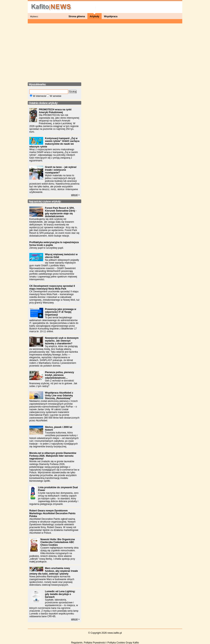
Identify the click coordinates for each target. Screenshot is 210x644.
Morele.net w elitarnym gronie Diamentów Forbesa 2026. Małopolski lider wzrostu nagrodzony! (53, 456)
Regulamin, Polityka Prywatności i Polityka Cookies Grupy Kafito (105, 643)
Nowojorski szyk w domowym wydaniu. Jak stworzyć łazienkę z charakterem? (62, 341)
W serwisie (55, 96)
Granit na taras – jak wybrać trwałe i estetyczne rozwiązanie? (61, 170)
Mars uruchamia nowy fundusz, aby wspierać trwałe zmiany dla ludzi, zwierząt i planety (54, 571)
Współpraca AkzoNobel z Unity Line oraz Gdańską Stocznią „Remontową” (59, 396)
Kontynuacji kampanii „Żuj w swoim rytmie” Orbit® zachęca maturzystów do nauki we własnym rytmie (54, 142)
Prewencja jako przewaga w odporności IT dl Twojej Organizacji (61, 312)
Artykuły (94, 16)
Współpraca (111, 16)
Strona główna (77, 16)
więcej (74, 195)
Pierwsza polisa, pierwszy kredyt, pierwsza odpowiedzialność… (60, 375)
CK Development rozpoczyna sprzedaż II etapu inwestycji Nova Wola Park (52, 287)
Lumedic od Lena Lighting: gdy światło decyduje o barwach (60, 594)
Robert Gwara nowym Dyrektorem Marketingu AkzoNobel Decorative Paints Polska (52, 513)
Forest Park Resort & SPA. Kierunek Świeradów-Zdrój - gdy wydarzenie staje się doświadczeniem (61, 212)
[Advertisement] (105, 52)
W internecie (40, 96)
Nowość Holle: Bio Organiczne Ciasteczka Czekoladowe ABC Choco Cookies (58, 542)
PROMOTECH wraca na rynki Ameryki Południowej (55, 111)
